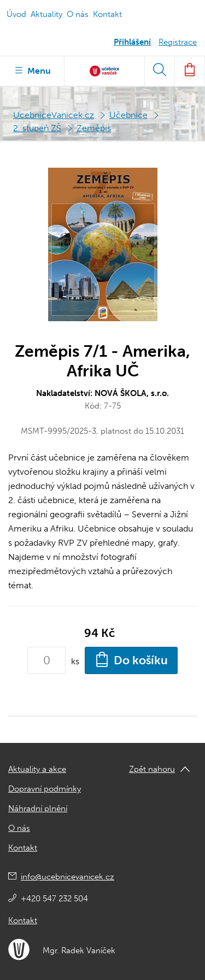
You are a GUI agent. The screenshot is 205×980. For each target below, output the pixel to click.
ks (75, 661)
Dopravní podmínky (45, 789)
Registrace (178, 42)
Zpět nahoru (152, 769)
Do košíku (131, 659)
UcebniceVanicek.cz (54, 115)
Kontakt (107, 14)
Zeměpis (94, 128)
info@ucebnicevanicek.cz (68, 877)
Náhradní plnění (38, 808)
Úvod (16, 14)
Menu (32, 70)
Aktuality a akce (37, 769)
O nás (78, 14)
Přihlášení (132, 42)
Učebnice (128, 115)
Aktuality (46, 14)
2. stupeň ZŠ (37, 128)
